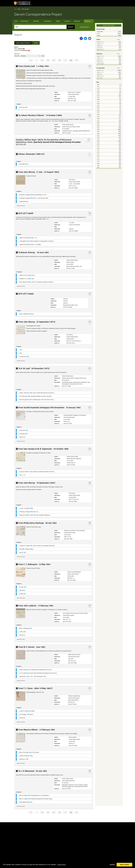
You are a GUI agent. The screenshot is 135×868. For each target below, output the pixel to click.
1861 (98, 128)
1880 (98, 164)
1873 (98, 150)
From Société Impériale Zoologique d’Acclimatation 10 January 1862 (50, 407)
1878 (98, 160)
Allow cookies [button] (124, 865)
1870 (98, 145)
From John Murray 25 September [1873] (37, 322)
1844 (98, 96)
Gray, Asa (99, 46)
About (19, 9)
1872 (98, 149)
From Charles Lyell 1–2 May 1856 (34, 66)
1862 (98, 130)
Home (15, 9)
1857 (98, 120)
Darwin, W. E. (100, 50)
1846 (98, 100)
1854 (98, 115)
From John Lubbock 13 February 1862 (36, 606)
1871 (98, 147)
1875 (98, 154)
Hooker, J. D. (100, 44)
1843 (98, 94)
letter (98, 33)
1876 (98, 156)
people (99, 35)
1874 (98, 152)
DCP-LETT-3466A (26, 294)
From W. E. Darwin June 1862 (32, 647)
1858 (98, 122)
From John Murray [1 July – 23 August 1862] (39, 172)
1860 (98, 126)
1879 (98, 162)
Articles (36, 43)
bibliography (100, 32)
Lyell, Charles (100, 64)
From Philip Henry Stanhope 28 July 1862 (38, 523)
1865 (98, 135)
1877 (98, 158)
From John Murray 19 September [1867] (37, 483)
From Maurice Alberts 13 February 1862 (37, 730)
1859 (98, 124)
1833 (98, 86)
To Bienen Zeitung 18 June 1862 (34, 252)
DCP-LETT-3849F (26, 213)
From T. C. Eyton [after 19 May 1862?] (35, 688)
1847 (98, 102)
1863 (98, 132)
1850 (98, 107)
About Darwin (25, 21)
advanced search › (85, 27)
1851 (98, 109)
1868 (98, 141)
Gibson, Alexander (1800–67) (31, 154)
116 (71, 60)
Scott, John (100, 48)
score (30, 56)
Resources (73, 21)
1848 (98, 103)
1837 (98, 88)
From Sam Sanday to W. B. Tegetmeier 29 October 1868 (43, 449)
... (65, 60)
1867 (98, 139)
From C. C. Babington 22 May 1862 (34, 564)
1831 (98, 85)
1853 (98, 113)
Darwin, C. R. (100, 42)
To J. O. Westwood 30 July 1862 (33, 771)
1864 (98, 134)
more (119, 40)
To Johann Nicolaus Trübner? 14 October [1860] (40, 115)
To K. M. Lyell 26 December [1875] (34, 368)
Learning (64, 21)
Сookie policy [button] (61, 865)
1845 (98, 98)
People (56, 21)
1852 (98, 111)
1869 (98, 143)
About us (83, 21)
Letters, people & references (23, 43)
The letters (36, 21)
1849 (98, 105)
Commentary (47, 21)
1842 (98, 92)
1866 (98, 137)
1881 (98, 166)
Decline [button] (112, 865)
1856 (98, 118)
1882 (98, 167)
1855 (98, 117)
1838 (98, 90)
